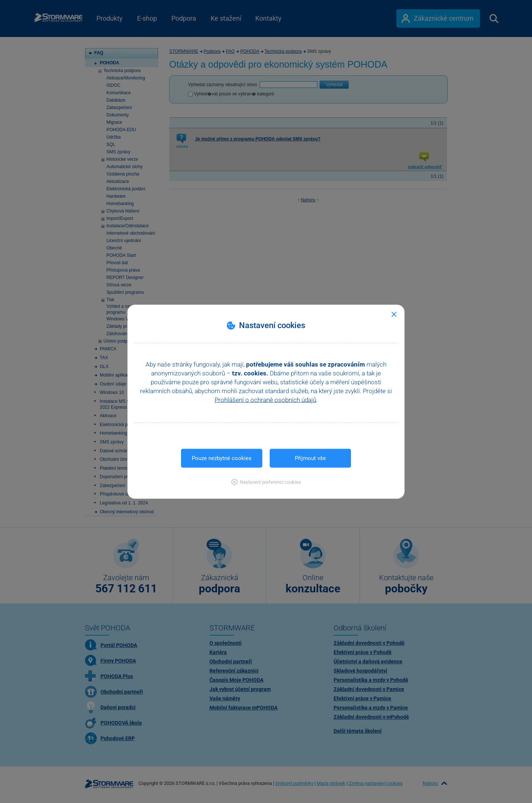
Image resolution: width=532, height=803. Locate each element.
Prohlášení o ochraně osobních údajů (265, 399)
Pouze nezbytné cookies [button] (222, 458)
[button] (266, 482)
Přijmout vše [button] (310, 458)
